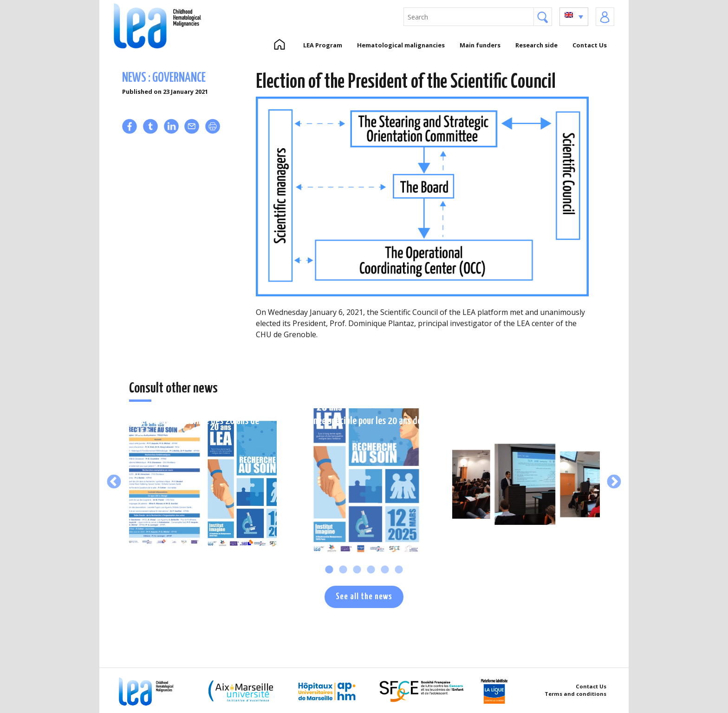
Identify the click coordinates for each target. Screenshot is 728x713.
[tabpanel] (203, 482)
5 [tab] (385, 570)
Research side (536, 45)
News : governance (164, 78)
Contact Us (590, 45)
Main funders (480, 45)
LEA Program (323, 45)
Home (279, 45)
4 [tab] (371, 570)
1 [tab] (329, 570)
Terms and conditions (575, 694)
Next (614, 482)
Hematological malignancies (401, 45)
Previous (114, 482)
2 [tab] (343, 570)
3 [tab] (357, 570)
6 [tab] (399, 570)
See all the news (364, 597)
